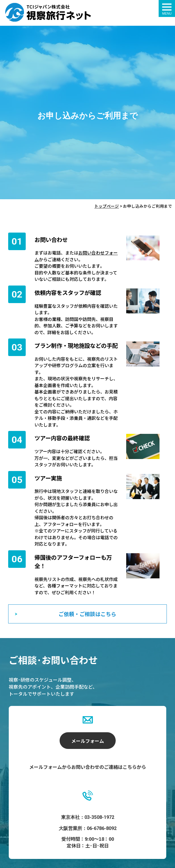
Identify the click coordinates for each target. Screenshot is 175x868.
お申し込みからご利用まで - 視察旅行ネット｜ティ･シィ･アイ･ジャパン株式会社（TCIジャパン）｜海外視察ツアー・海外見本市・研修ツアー (48, 12)
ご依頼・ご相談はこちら (87, 614)
